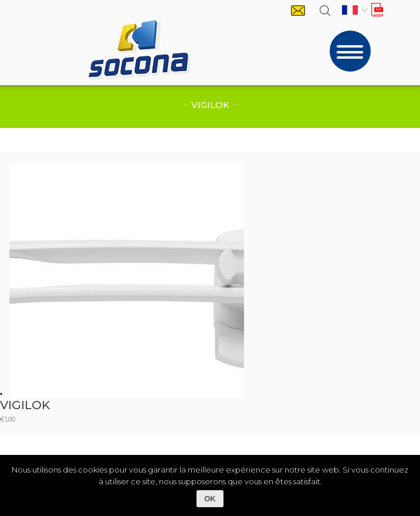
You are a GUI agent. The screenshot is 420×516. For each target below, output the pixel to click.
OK (210, 499)
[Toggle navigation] (350, 51)
